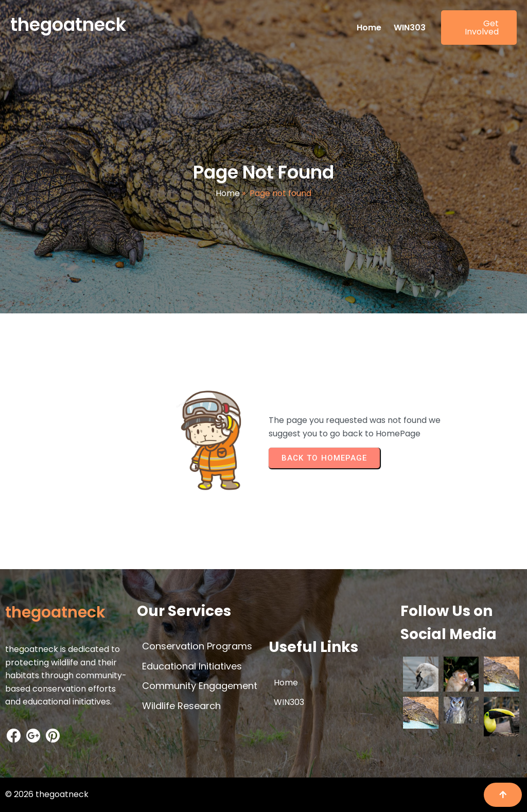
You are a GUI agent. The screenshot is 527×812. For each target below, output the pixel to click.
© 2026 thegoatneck (47, 794)
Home (228, 193)
